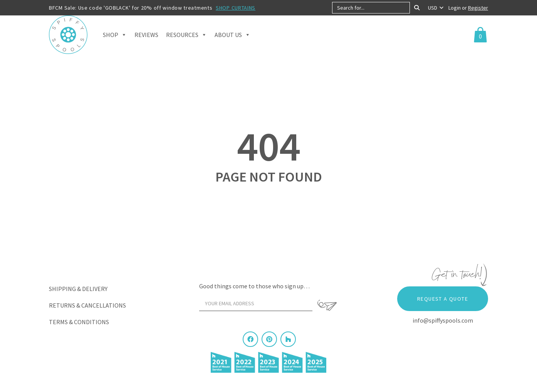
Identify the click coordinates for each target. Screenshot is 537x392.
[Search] (417, 8)
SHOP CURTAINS (236, 8)
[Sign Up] (327, 305)
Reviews (146, 39)
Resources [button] (186, 39)
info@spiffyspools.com (443, 320)
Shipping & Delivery (78, 289)
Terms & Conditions (79, 322)
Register (478, 8)
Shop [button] (115, 39)
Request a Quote (443, 299)
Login (455, 8)
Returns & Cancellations (87, 305)
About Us (232, 39)
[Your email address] (256, 303)
